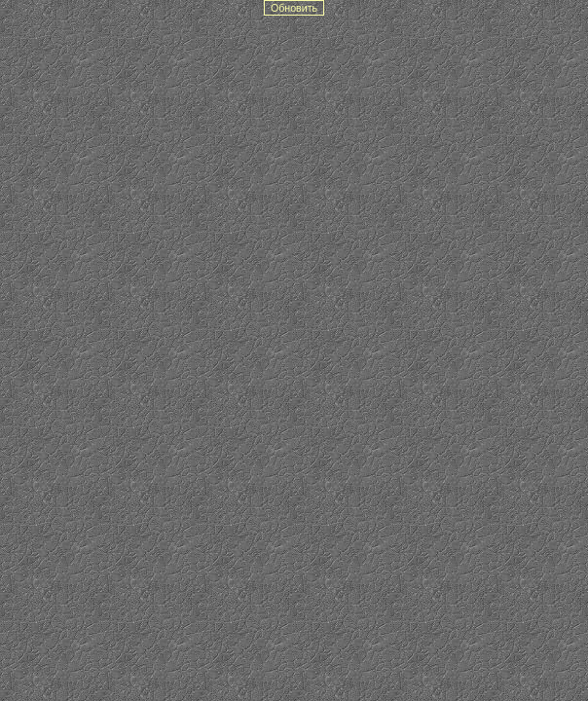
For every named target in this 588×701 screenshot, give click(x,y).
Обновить (294, 8)
